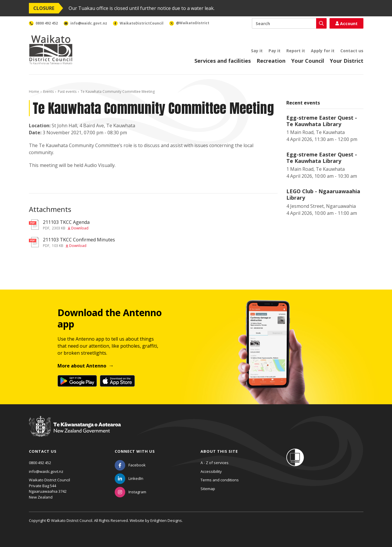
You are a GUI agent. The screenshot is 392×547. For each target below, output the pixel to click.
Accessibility (211, 471)
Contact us (352, 51)
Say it (257, 51)
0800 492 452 (40, 463)
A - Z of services (215, 463)
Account (346, 23)
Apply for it (323, 51)
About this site (219, 451)
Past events (67, 92)
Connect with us (135, 451)
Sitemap (208, 489)
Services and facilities (223, 61)
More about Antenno (82, 366)
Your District (347, 61)
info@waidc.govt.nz (46, 471)
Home (34, 92)
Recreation (271, 61)
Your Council (308, 61)
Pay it (275, 51)
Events (48, 92)
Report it (296, 51)
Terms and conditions (220, 480)
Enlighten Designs (166, 520)
